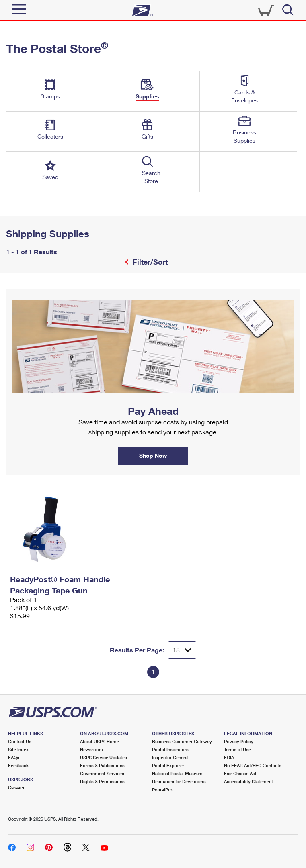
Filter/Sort (149, 262)
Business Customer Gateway (182, 741)
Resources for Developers (179, 781)
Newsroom (91, 749)
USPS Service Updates (104, 757)
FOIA (229, 757)
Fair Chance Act (240, 773)
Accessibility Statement (248, 781)
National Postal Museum (177, 773)
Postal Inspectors (170, 749)
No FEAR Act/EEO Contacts (253, 765)
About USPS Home (100, 741)
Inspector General (170, 757)
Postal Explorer (168, 765)
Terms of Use (237, 749)
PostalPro (162, 790)
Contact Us (20, 741)
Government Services (102, 773)
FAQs (14, 757)
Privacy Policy (239, 741)
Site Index (18, 749)
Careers (16, 788)
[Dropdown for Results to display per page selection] (182, 650)
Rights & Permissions (102, 781)
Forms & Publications (102, 765)
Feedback (18, 765)
